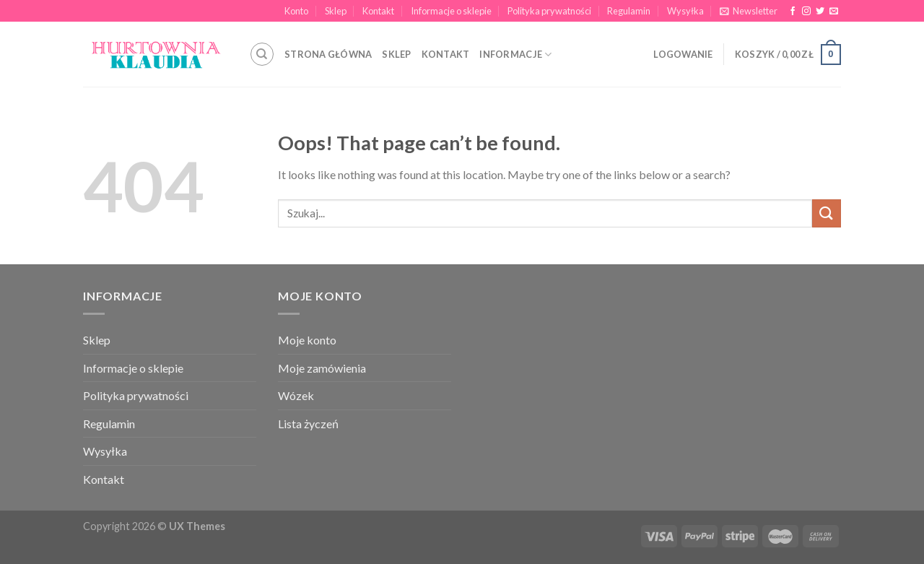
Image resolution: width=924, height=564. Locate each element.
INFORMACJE (515, 55)
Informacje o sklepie (451, 11)
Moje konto (307, 340)
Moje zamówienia (322, 368)
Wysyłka (685, 11)
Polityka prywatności (549, 11)
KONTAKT (446, 54)
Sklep (336, 11)
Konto (296, 11)
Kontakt (378, 11)
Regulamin (629, 11)
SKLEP (396, 54)
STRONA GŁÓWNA (328, 54)
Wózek (296, 395)
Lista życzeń (308, 424)
